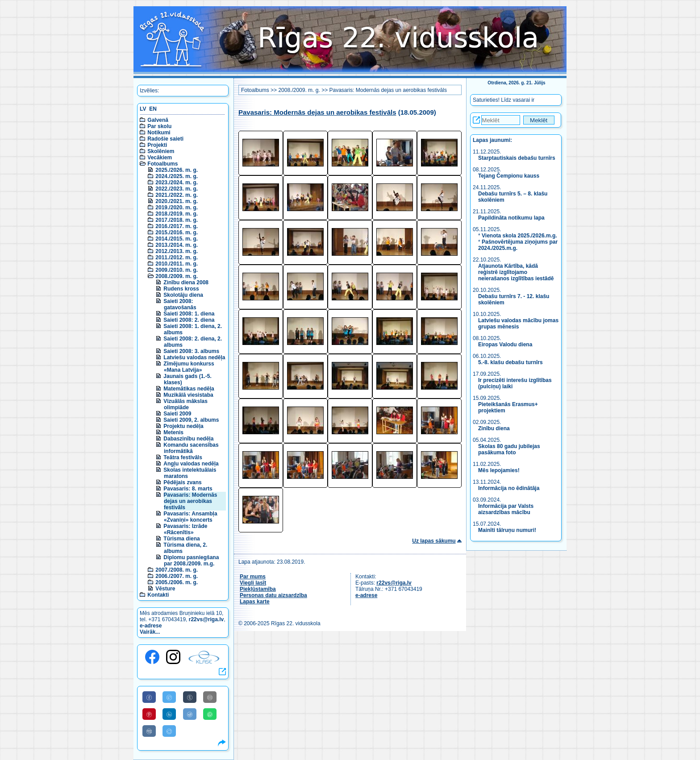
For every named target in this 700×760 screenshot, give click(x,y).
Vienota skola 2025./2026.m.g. (519, 236)
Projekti (157, 145)
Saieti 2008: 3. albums (191, 351)
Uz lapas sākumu (434, 541)
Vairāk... (150, 632)
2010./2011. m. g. (177, 264)
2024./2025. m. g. (177, 176)
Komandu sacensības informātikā (191, 448)
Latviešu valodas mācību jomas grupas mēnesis (518, 324)
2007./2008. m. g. (177, 570)
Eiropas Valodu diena (505, 345)
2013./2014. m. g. (177, 245)
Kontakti (158, 595)
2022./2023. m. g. (177, 189)
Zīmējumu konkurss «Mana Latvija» (189, 367)
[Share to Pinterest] (149, 714)
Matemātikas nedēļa (189, 389)
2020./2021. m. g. (177, 201)
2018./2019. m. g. (177, 214)
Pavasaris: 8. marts (188, 489)
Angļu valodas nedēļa (191, 464)
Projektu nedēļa (183, 426)
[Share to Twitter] (169, 697)
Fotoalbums (162, 164)
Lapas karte (255, 602)
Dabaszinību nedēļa (188, 439)
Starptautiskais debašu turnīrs (517, 158)
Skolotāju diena (183, 295)
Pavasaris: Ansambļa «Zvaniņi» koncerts (190, 517)
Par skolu (159, 126)
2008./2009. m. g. (177, 276)
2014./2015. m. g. (177, 239)
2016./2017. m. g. (177, 226)
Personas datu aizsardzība (273, 595)
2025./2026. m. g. (177, 170)
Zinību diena (494, 428)
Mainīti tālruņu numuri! (507, 530)
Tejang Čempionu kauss (509, 176)
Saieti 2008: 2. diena (189, 320)
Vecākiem (160, 158)
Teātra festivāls (183, 457)
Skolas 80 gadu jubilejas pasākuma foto (509, 449)
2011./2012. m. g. (177, 257)
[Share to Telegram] (169, 731)
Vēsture (165, 589)
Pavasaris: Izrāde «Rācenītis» (185, 529)
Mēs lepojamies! (499, 470)
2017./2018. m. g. (177, 220)
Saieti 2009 (177, 414)
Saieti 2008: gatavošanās (180, 304)
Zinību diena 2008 (186, 282)
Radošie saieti (165, 139)
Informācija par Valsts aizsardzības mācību (506, 509)
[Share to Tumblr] (190, 697)
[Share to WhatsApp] (210, 714)
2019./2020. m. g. (177, 208)
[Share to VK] (149, 731)
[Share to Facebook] (149, 697)
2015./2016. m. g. (177, 233)
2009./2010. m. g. (177, 270)
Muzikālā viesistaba (188, 395)
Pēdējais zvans (182, 482)
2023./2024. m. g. (177, 183)
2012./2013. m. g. (177, 251)
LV (143, 109)
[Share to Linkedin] (169, 714)
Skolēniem (161, 151)
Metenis (173, 432)
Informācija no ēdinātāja (509, 488)
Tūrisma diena (181, 539)
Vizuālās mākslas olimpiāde (185, 404)
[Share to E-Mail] (210, 697)
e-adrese (151, 626)
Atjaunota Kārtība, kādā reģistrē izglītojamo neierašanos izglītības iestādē (516, 272)
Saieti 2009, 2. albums (191, 420)
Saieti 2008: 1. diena (189, 314)
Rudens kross (181, 289)
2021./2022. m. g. (177, 195)
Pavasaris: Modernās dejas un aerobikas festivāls (190, 501)
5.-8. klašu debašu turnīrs (510, 362)
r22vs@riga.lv (206, 619)
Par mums (253, 577)
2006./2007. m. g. (177, 576)
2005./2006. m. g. (177, 582)
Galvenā (158, 120)
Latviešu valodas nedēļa (194, 357)
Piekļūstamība (258, 589)
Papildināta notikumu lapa (511, 218)
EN (153, 109)
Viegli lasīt (253, 583)
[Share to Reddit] (190, 714)
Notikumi (159, 133)
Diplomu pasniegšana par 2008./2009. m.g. (191, 561)
